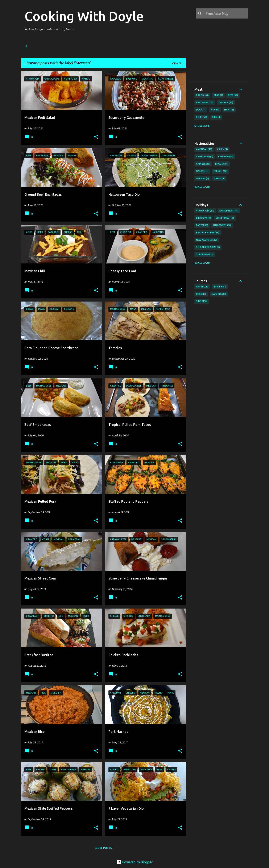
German (203, 179)
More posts (104, 848)
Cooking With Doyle (84, 16)
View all (177, 63)
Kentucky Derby (208, 233)
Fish (215, 110)
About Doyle (51, 47)
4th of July (205, 211)
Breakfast (220, 287)
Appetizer (202, 287)
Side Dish (202, 301)
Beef (233, 95)
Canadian (226, 157)
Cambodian (205, 157)
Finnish (202, 171)
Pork (202, 117)
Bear (218, 95)
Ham (229, 110)
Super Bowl (205, 255)
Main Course (219, 294)
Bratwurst (205, 103)
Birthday (204, 218)
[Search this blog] (226, 13)
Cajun (222, 149)
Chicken (226, 103)
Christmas (225, 218)
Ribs (216, 117)
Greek (219, 179)
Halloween (222, 225)
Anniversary (229, 211)
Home (28, 47)
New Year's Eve (207, 240)
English (222, 164)
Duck (201, 110)
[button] (96, 137)
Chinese (203, 164)
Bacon (202, 95)
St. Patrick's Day (208, 247)
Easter (202, 225)
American (204, 149)
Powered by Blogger (134, 862)
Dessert (201, 294)
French (220, 171)
